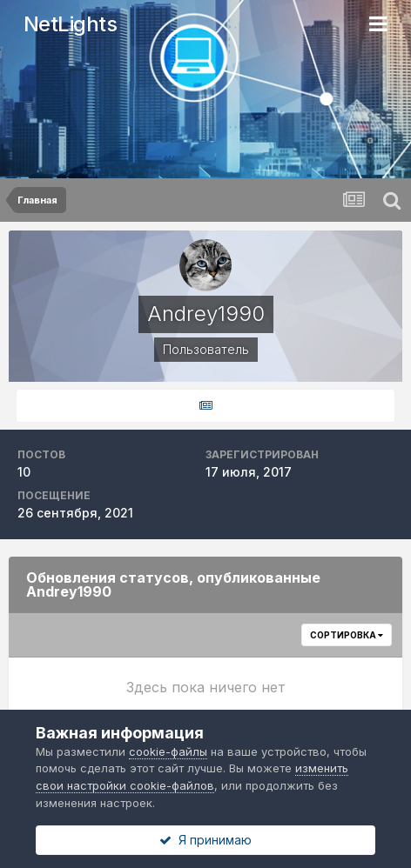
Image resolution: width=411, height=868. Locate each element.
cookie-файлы (168, 751)
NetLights (71, 24)
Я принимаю (205, 840)
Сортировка (347, 635)
